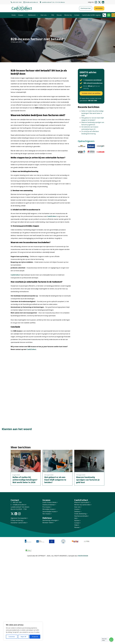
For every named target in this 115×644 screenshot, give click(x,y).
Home (14, 15)
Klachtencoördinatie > (82, 516)
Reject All (23, 637)
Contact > (77, 523)
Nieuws (59, 15)
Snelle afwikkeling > (81, 514)
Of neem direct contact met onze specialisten (90, 99)
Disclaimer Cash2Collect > (19, 523)
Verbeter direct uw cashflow (91, 93)
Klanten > (77, 521)
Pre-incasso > (47, 507)
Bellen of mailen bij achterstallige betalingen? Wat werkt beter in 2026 (92, 113)
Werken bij (68, 15)
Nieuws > (77, 527)
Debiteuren (33, 15)
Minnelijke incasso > (49, 509)
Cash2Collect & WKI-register (91, 15)
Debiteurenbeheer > (49, 505)
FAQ (53, 15)
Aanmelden (99, 8)
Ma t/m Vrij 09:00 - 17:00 (19, 509)
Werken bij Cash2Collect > (83, 505)
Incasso (22, 15)
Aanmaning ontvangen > (51, 520)
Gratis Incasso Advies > (50, 502)
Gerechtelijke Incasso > (50, 511)
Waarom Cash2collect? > (82, 502)
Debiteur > (78, 511)
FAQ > (76, 518)
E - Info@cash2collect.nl (19, 505)
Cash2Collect (52, 216)
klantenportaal (86, 8)
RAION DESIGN (83, 556)
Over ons (45, 15)
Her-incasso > (47, 514)
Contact (77, 15)
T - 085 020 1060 (16, 502)
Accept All (35, 637)
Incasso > (77, 509)
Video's (77, 525)
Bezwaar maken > (48, 523)
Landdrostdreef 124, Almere (20, 507)
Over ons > (78, 507)
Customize (12, 637)
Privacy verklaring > (17, 520)
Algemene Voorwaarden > (19, 518)
